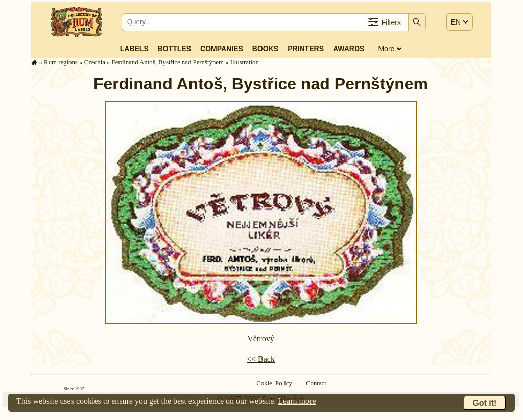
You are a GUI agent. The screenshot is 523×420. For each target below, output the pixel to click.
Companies (222, 49)
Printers (306, 49)
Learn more (297, 401)
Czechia (95, 62)
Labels (134, 49)
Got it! (484, 403)
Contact (316, 383)
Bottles (174, 49)
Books (265, 49)
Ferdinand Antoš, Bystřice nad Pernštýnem (168, 62)
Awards (349, 49)
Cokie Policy (274, 383)
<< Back (261, 359)
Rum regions (61, 62)
